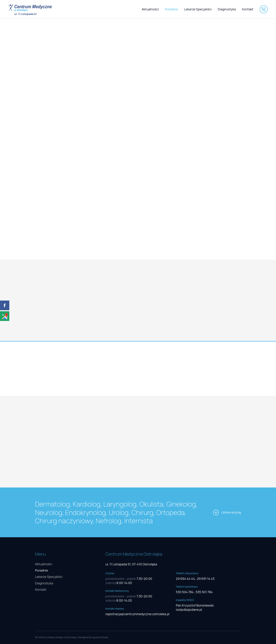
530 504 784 (185, 592)
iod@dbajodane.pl (189, 610)
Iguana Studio (100, 637)
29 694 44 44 (185, 579)
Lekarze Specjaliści (198, 9)
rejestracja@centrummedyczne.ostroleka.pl (137, 614)
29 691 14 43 (206, 579)
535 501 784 (204, 592)
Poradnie (171, 9)
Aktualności (150, 9)
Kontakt (248, 9)
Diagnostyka (227, 9)
